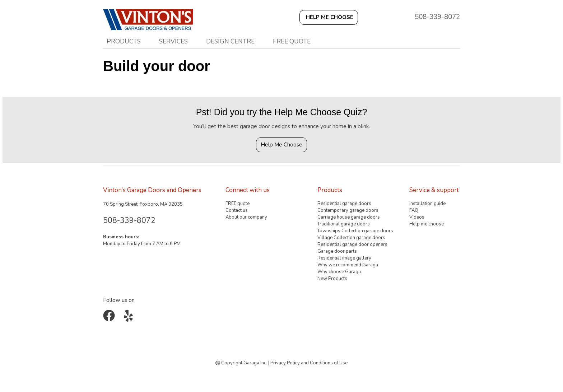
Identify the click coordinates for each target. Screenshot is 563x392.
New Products (332, 279)
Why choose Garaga (339, 272)
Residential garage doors (344, 204)
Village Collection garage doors (351, 238)
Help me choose (427, 224)
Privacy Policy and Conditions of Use (309, 363)
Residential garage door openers (352, 244)
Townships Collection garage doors (355, 231)
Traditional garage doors (344, 224)
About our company (246, 217)
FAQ (414, 210)
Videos (417, 217)
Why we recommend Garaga (348, 265)
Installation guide (427, 204)
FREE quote (292, 41)
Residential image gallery (344, 258)
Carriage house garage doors (349, 217)
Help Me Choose (281, 145)
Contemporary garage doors (348, 210)
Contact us (237, 210)
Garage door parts (337, 251)
